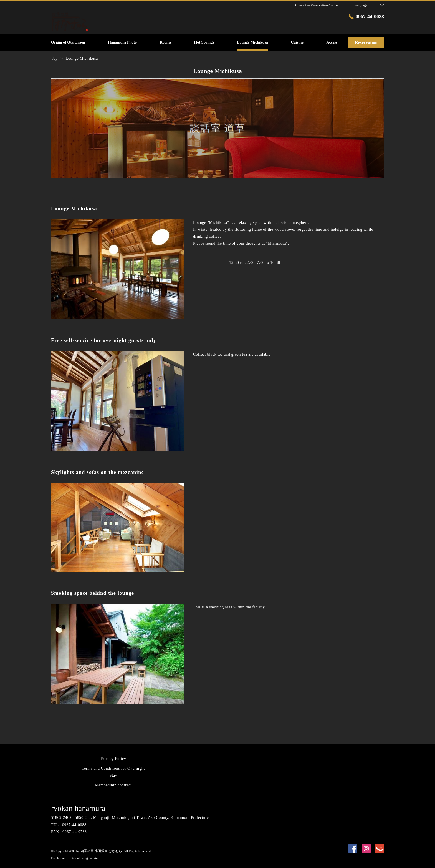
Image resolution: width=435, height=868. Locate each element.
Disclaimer (58, 858)
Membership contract (113, 785)
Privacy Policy (113, 759)
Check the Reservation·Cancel (317, 5)
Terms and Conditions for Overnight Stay (113, 772)
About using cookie (85, 858)
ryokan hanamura (78, 808)
